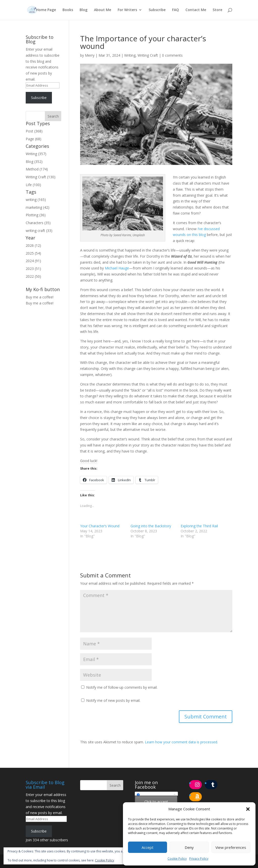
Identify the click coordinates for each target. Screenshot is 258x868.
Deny (189, 847)
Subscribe (157, 10)
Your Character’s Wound (100, 526)
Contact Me (196, 10)
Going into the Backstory (151, 526)
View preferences (231, 847)
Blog (84, 10)
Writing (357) (36, 154)
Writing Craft (148, 55)
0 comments (172, 55)
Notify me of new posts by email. (113, 700)
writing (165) (36, 200)
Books (68, 10)
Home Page (46, 10)
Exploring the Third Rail (199, 526)
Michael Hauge (117, 268)
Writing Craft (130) (41, 177)
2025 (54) (33, 253)
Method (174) (37, 169)
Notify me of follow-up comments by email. (122, 687)
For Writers (127, 10)
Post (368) (34, 131)
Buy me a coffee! (40, 303)
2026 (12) (33, 245)
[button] (248, 809)
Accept (148, 847)
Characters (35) (38, 223)
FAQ (175, 10)
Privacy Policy (199, 859)
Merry (90, 55)
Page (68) (34, 139)
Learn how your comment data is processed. (181, 742)
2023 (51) (33, 269)
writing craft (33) (39, 231)
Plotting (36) (36, 215)
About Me (103, 10)
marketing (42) (38, 207)
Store (217, 10)
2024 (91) (33, 261)
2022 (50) (33, 276)
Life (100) (33, 185)
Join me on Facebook (146, 785)
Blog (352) (34, 162)
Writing (130, 55)
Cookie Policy (177, 859)
